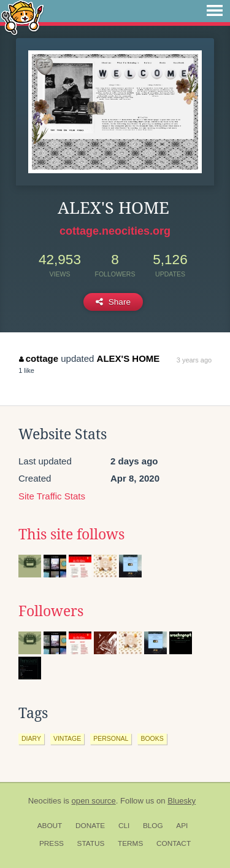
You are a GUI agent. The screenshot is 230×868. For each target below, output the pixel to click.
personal (111, 738)
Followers (51, 611)
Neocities (45, 801)
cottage (39, 358)
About (50, 826)
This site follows (71, 534)
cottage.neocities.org (115, 231)
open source (94, 801)
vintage (67, 738)
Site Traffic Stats (52, 496)
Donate (90, 826)
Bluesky (182, 801)
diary (31, 738)
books (152, 738)
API (182, 826)
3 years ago (194, 360)
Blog (153, 826)
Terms (130, 843)
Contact (174, 843)
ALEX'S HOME (128, 358)
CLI (124, 826)
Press (52, 843)
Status (91, 843)
